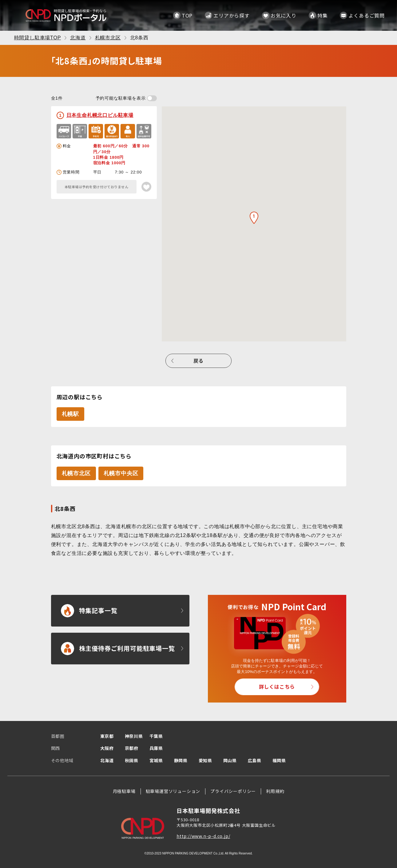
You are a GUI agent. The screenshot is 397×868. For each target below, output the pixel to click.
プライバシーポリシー (233, 791)
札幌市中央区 (121, 473)
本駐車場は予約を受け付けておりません (97, 187)
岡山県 (230, 760)
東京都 (107, 736)
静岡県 (181, 760)
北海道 (107, 760)
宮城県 (156, 760)
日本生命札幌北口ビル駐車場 (100, 115)
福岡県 (279, 760)
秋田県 (132, 760)
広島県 (255, 760)
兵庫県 (156, 748)
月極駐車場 (124, 791)
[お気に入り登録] (146, 187)
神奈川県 (134, 736)
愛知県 (205, 760)
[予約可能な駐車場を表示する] (152, 98)
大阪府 (107, 748)
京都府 (132, 748)
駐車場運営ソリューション (173, 791)
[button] (254, 218)
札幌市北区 (76, 473)
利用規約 (275, 791)
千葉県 (156, 736)
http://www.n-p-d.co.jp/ (203, 836)
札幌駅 (70, 414)
